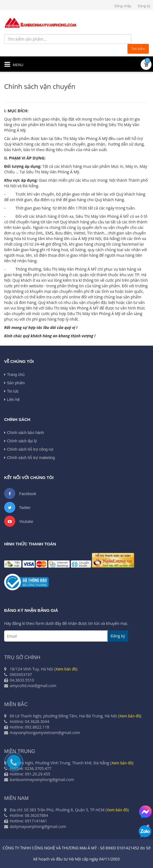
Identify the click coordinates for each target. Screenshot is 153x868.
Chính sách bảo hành (24, 433)
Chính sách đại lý (21, 441)
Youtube (19, 521)
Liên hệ (12, 400)
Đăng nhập (123, 6)
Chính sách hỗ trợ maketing (30, 458)
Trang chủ (14, 375)
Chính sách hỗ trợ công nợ (29, 449)
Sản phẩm (14, 383)
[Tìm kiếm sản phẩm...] (68, 39)
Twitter (17, 507)
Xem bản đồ (66, 669)
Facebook (20, 493)
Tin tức (12, 391)
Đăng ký (144, 6)
